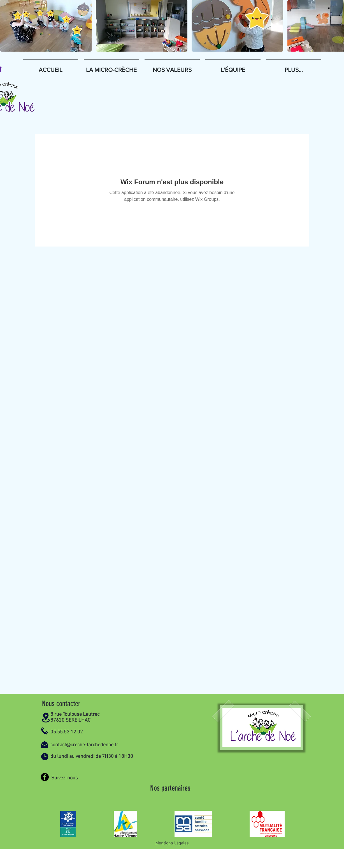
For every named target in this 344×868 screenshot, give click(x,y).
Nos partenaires (170, 788)
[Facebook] (45, 777)
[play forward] (337, 26)
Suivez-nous (65, 778)
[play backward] (7, 26)
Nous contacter (61, 704)
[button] (46, 26)
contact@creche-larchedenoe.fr (84, 745)
